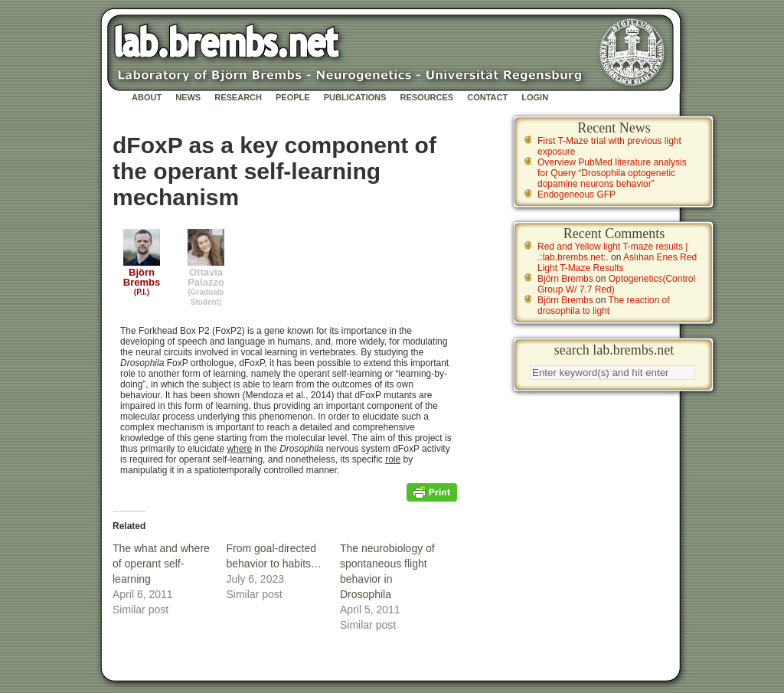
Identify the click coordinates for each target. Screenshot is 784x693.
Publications (355, 97)
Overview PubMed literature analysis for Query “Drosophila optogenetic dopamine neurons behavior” (612, 173)
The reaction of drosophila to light (604, 306)
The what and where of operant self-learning (161, 564)
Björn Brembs (565, 279)
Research (238, 97)
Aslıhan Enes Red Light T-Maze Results (617, 263)
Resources (426, 97)
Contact (487, 97)
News (188, 97)
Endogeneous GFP (577, 194)
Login (535, 97)
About (147, 97)
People (293, 97)
